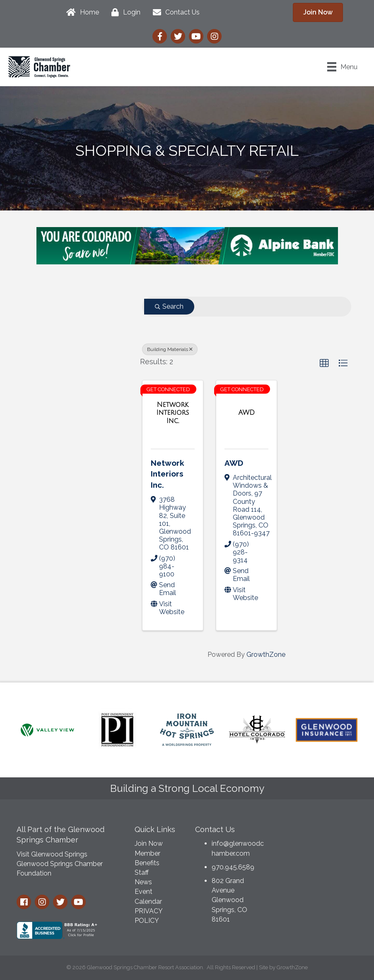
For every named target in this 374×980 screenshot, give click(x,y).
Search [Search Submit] (169, 306)
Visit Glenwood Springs (52, 854)
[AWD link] (246, 413)
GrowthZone (266, 655)
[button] (324, 363)
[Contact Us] (174, 12)
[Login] (124, 12)
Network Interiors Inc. (168, 474)
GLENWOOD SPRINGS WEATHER (319, 851)
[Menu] (342, 67)
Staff (142, 872)
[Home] (81, 12)
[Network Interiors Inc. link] (173, 413)
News (143, 882)
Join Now (149, 843)
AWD (234, 463)
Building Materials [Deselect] (170, 349)
